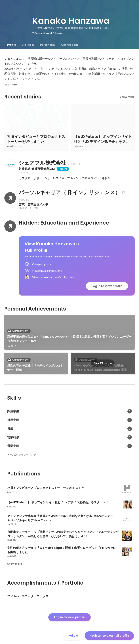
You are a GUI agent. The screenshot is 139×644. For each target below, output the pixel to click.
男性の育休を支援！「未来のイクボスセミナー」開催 (35, 368)
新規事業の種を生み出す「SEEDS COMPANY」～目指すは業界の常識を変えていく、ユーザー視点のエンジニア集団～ (69, 339)
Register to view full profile (109, 636)
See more (11, 85)
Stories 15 (28, 45)
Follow (73, 636)
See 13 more (103, 363)
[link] (69, 332)
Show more (127, 97)
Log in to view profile (107, 286)
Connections (70, 45)
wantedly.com (19, 331)
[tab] (12, 45)
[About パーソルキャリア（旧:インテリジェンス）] (10, 198)
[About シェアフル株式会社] (10, 165)
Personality (48, 45)
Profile (12, 45)
